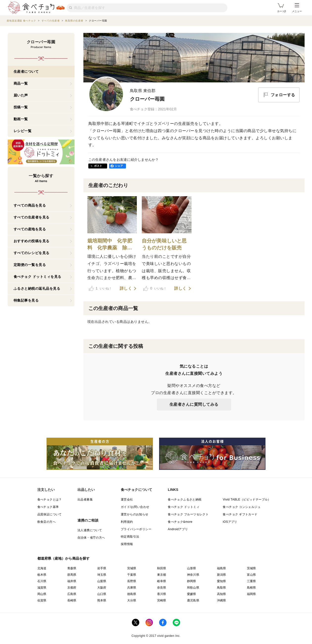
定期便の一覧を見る (30, 265)
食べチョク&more (180, 522)
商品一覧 (21, 83)
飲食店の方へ (47, 522)
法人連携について (90, 530)
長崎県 (72, 600)
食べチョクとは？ (50, 500)
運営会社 (127, 500)
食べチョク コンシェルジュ (242, 507)
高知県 (222, 594)
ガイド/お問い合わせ (135, 507)
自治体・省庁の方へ (91, 538)
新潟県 (222, 575)
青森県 (72, 568)
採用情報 (127, 544)
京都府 (72, 588)
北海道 (42, 568)
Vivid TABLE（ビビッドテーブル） (247, 500)
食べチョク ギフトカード (240, 514)
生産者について (26, 72)
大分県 (132, 600)
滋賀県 (42, 588)
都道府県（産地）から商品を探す (64, 558)
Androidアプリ (178, 529)
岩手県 (102, 568)
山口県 (102, 594)
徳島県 (132, 594)
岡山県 (42, 594)
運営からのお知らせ (135, 514)
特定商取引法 (130, 537)
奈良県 (162, 588)
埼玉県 (102, 575)
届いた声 (21, 95)
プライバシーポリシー (136, 529)
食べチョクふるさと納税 (185, 500)
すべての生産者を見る (32, 217)
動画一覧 (21, 119)
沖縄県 (222, 600)
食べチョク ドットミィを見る (37, 277)
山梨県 (102, 581)
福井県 (72, 581)
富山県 (252, 575)
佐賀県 (42, 600)
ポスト (98, 166)
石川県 (42, 581)
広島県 (72, 594)
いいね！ (100, 288)
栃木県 (42, 575)
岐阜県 (162, 581)
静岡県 (192, 581)
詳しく (126, 288)
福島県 (222, 568)
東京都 (162, 575)
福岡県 (252, 594)
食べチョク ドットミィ (184, 507)
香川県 (162, 594)
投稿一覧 (21, 107)
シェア (119, 166)
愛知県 (222, 581)
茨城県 (252, 568)
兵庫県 (132, 588)
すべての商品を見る (30, 205)
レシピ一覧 (23, 131)
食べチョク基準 (48, 507)
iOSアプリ (230, 522)
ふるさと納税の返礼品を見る (37, 288)
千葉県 (132, 575)
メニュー (297, 8)
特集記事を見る (26, 300)
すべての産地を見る (30, 229)
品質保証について (50, 514)
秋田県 (162, 568)
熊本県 (102, 600)
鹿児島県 (193, 600)
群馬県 (72, 575)
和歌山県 (193, 588)
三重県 (252, 581)
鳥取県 (222, 588)
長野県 (132, 581)
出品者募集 (85, 500)
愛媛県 (192, 594)
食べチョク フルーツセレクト (188, 514)
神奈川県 (193, 575)
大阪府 (102, 588)
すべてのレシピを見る (32, 253)
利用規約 (127, 522)
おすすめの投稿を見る (32, 241)
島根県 (252, 588)
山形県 (192, 568)
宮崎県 (162, 600)
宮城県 (132, 568)
